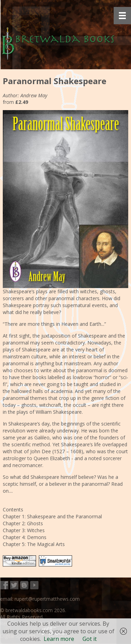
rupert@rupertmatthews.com (47, 599)
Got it (90, 639)
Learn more (59, 639)
